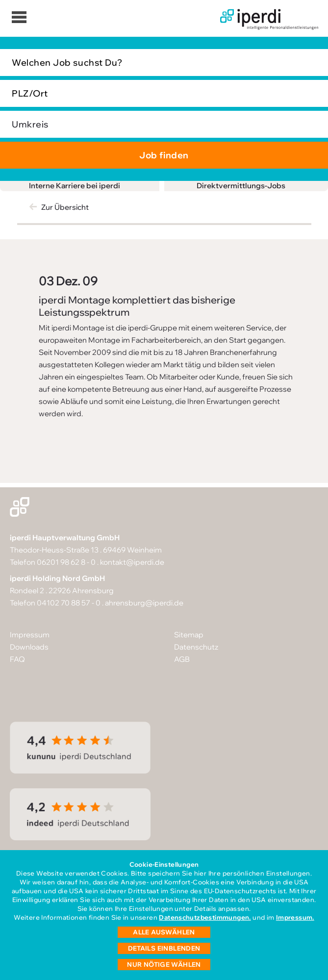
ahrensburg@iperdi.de (144, 603)
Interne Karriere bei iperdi (75, 186)
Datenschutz (196, 647)
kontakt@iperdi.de (132, 562)
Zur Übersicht (65, 207)
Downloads (29, 647)
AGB (182, 659)
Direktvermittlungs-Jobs (241, 186)
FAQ (17, 659)
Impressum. (295, 917)
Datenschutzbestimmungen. (205, 917)
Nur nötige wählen (164, 964)
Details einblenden (164, 948)
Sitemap (189, 635)
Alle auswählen (164, 932)
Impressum (30, 635)
